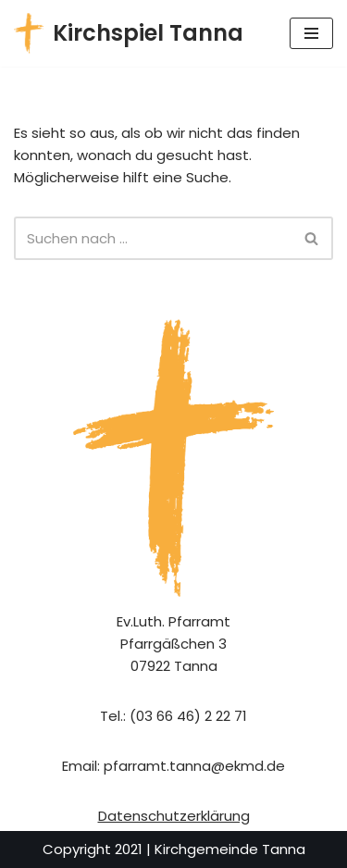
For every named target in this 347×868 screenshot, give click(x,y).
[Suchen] (153, 238)
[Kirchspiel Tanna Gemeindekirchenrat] (129, 33)
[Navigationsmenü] (311, 33)
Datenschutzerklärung (174, 816)
